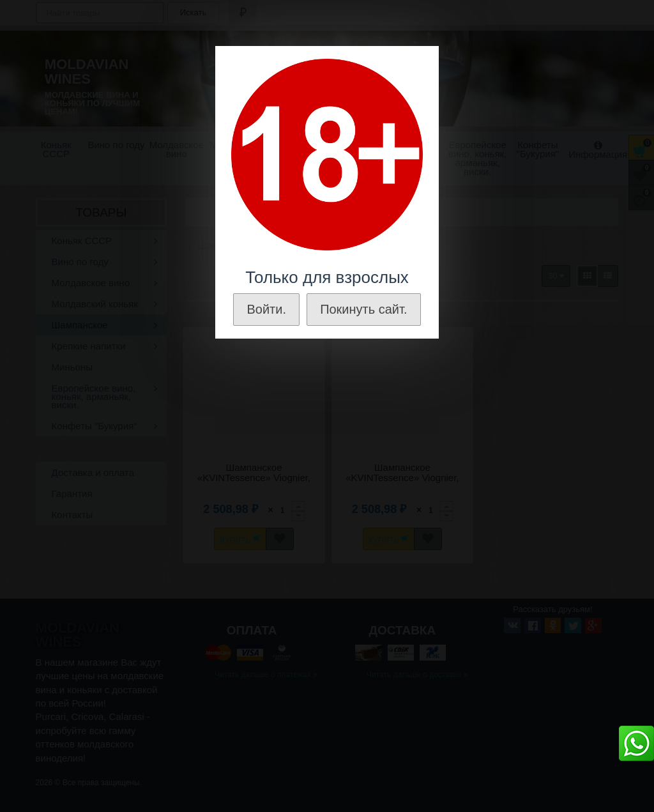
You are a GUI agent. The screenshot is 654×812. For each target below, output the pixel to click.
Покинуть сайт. (363, 309)
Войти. (266, 309)
